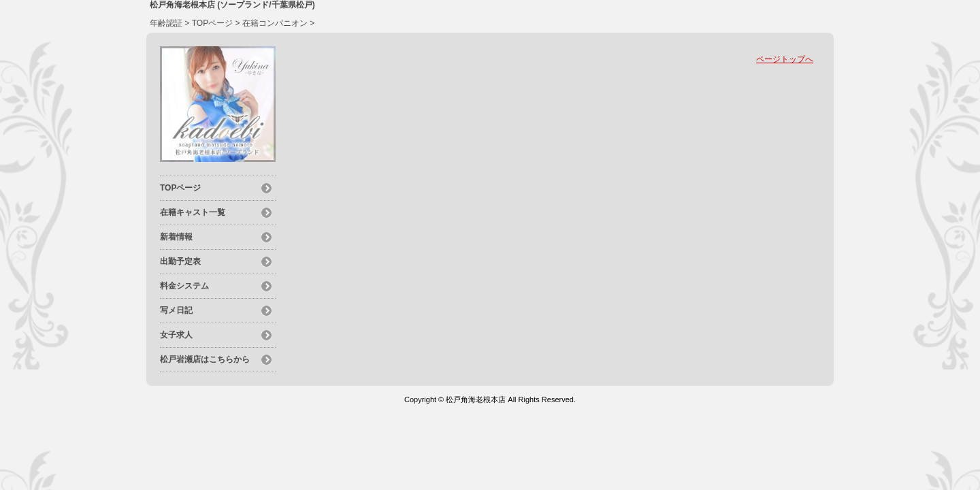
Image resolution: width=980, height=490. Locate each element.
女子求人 (176, 335)
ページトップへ (785, 59)
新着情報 (176, 237)
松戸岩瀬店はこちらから (205, 359)
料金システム (184, 286)
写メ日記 (176, 310)
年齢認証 (166, 23)
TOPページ (212, 23)
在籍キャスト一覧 (193, 212)
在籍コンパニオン (275, 23)
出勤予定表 (180, 261)
